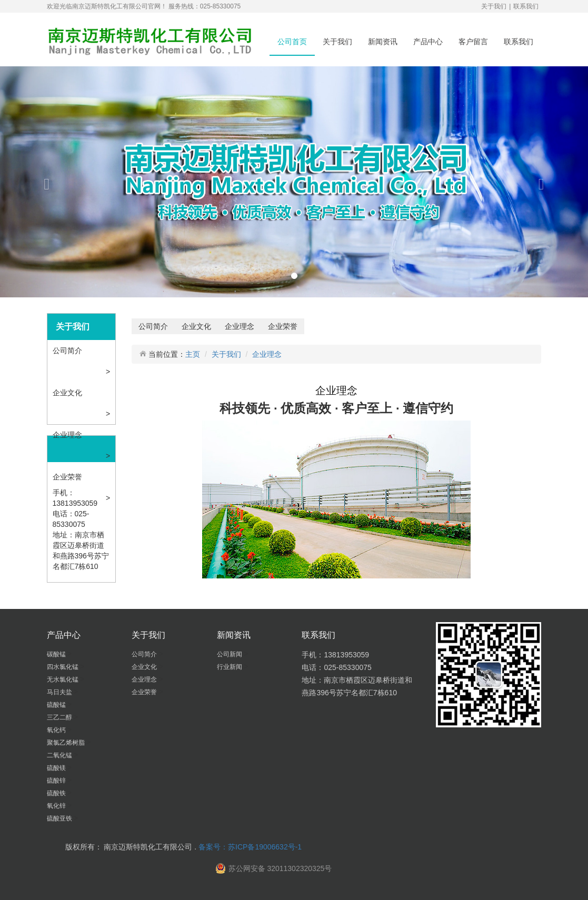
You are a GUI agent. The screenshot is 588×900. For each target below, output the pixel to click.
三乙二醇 (60, 717)
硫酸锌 (57, 781)
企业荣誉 (68, 477)
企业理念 (68, 435)
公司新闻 (230, 654)
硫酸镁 (57, 768)
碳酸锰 (57, 654)
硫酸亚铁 (60, 818)
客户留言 (473, 42)
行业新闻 (230, 667)
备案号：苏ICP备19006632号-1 (250, 847)
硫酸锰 (57, 705)
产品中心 (428, 42)
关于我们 (494, 6)
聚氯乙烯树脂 (67, 743)
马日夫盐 (60, 692)
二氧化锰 (60, 755)
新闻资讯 (383, 42)
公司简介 (68, 351)
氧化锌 (57, 806)
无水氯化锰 (63, 679)
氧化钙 (57, 730)
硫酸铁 (57, 793)
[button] (44, 182)
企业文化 (68, 393)
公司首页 (292, 42)
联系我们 (526, 6)
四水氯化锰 (63, 667)
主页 (193, 354)
